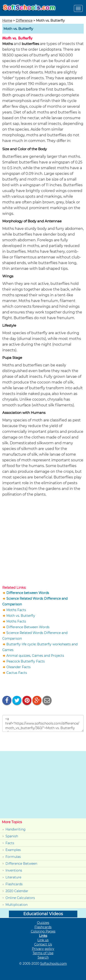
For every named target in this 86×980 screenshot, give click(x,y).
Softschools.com (53, 964)
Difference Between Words (28, 627)
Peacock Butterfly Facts (26, 661)
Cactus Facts (17, 673)
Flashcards (14, 884)
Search (43, 957)
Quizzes (43, 923)
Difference (24, 21)
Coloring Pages (43, 931)
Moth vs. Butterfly (21, 616)
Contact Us (43, 944)
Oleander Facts (18, 667)
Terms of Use (43, 953)
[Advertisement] (43, 542)
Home (7, 21)
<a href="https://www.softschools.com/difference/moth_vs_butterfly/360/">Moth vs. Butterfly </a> (43, 723)
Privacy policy (43, 949)
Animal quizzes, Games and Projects (35, 656)
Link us (43, 940)
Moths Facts (16, 610)
